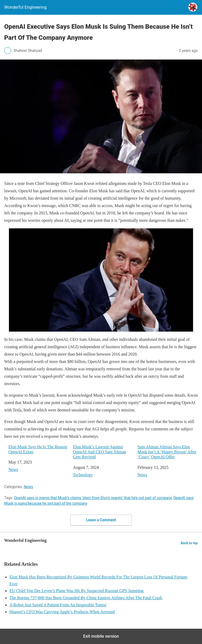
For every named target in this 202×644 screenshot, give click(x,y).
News (13, 470)
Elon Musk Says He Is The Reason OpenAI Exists (38, 449)
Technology (83, 475)
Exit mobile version (101, 636)
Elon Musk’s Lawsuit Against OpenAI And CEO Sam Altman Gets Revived (99, 452)
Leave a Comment (101, 520)
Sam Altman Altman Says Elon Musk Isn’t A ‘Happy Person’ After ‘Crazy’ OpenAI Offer (167, 452)
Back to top (189, 543)
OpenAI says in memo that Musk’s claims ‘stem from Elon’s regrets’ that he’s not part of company (93, 498)
